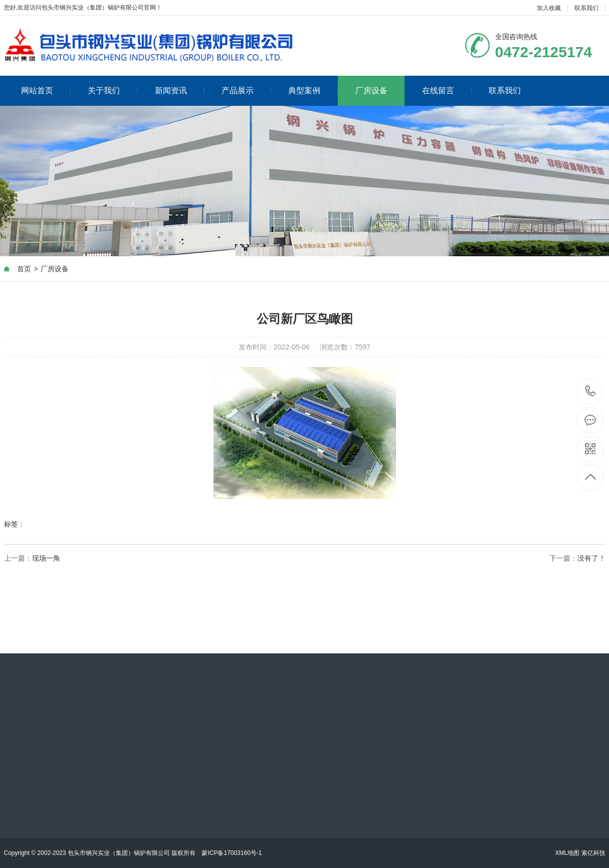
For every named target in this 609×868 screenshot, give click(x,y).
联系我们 (586, 8)
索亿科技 (593, 853)
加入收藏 (549, 8)
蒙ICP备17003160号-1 (232, 853)
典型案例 (313, 91)
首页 (24, 269)
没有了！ (591, 559)
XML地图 (567, 853)
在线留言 (447, 91)
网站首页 (46, 91)
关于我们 (113, 91)
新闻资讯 (180, 91)
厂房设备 (371, 91)
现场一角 (46, 559)
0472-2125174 (591, 392)
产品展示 (246, 91)
